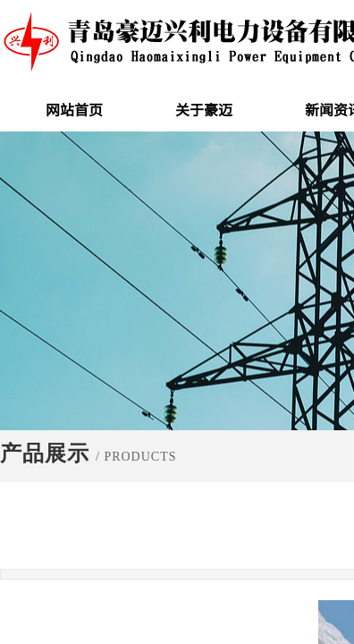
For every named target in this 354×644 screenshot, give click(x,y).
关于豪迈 (204, 109)
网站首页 (74, 109)
